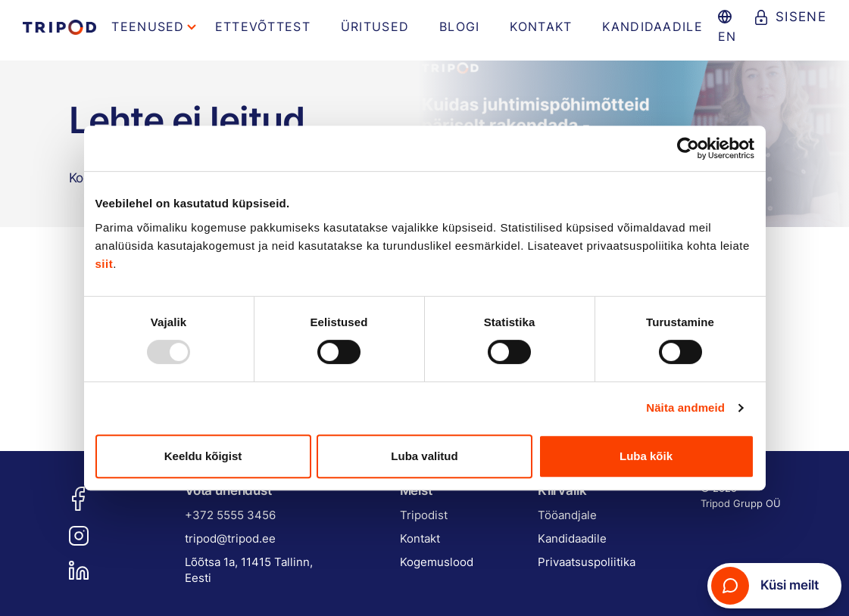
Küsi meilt (765, 586)
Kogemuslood (437, 562)
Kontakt (541, 26)
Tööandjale (567, 515)
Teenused (148, 26)
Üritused (375, 26)
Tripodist (424, 515)
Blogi (459, 26)
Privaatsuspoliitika (587, 562)
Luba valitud (424, 456)
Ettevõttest (263, 26)
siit (105, 264)
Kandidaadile (652, 26)
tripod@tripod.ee (230, 538)
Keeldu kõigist (203, 456)
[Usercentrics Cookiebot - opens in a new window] (688, 148)
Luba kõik (646, 456)
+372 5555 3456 (230, 515)
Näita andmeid (685, 408)
